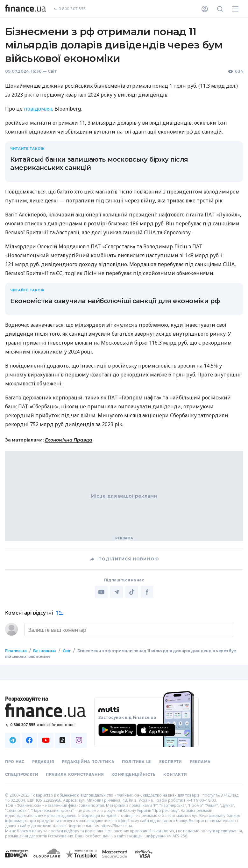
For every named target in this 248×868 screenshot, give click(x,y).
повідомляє (39, 109)
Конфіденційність (134, 775)
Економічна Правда (69, 440)
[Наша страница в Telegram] (13, 740)
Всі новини (44, 651)
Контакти (175, 775)
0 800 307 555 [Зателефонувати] (70, 9)
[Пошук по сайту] (220, 9)
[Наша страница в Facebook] (29, 740)
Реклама (200, 762)
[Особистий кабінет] (205, 9)
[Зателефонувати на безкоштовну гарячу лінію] (46, 725)
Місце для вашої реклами (124, 496)
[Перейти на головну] (25, 9)
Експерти (171, 762)
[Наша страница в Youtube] (46, 740)
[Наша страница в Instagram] (79, 740)
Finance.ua (16, 651)
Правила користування (75, 775)
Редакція (43, 762)
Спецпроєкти (22, 775)
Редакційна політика (88, 762)
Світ (52, 71)
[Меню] (235, 9)
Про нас (15, 762)
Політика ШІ (137, 762)
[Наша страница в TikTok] (62, 740)
